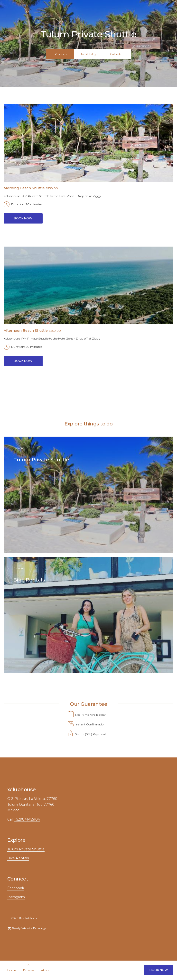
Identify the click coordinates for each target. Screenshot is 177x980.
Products (61, 54)
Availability (88, 54)
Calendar (116, 54)
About (45, 970)
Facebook (16, 888)
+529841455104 (27, 819)
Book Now (159, 970)
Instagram (16, 897)
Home (12, 970)
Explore (28, 970)
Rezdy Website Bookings (27, 928)
